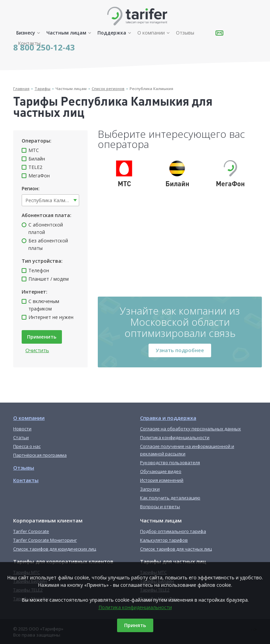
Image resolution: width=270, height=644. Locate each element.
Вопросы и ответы (160, 507)
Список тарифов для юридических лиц (55, 549)
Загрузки (150, 489)
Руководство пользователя (170, 463)
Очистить (37, 350)
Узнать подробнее (180, 350)
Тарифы (42, 89)
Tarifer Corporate (31, 531)
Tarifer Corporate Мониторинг (45, 540)
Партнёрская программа (40, 455)
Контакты (29, 43)
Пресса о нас (27, 446)
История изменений (162, 480)
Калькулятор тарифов (164, 540)
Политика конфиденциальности (135, 607)
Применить (42, 337)
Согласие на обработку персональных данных (190, 429)
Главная (21, 89)
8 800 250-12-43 (44, 47)
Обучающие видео (161, 471)
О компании (151, 33)
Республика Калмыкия (151, 89)
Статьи (21, 437)
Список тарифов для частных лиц (176, 549)
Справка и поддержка (168, 418)
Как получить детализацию (170, 498)
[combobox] (50, 200)
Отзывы (185, 33)
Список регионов (108, 89)
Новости (22, 429)
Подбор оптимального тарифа (173, 531)
